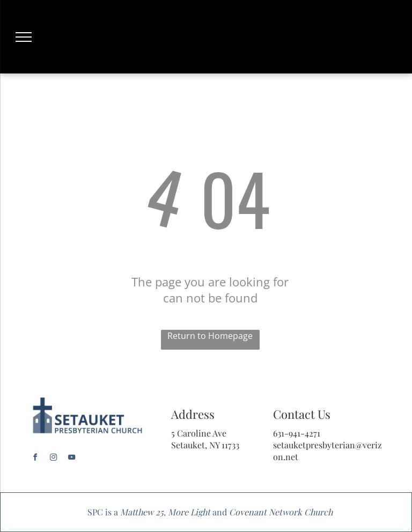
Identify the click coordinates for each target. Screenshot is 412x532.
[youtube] (72, 459)
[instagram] (54, 459)
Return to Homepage (210, 336)
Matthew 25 (142, 512)
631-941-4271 (297, 433)
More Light (189, 512)
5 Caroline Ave (199, 433)
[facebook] (35, 459)
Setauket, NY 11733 (205, 445)
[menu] (24, 37)
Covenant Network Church (281, 512)
